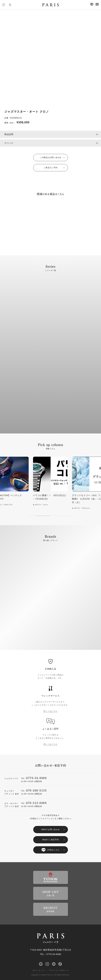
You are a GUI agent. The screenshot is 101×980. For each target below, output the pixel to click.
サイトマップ (39, 970)
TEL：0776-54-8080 (51, 954)
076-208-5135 (36, 790)
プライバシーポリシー (59, 970)
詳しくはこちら (50, 711)
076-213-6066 (36, 803)
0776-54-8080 (36, 778)
